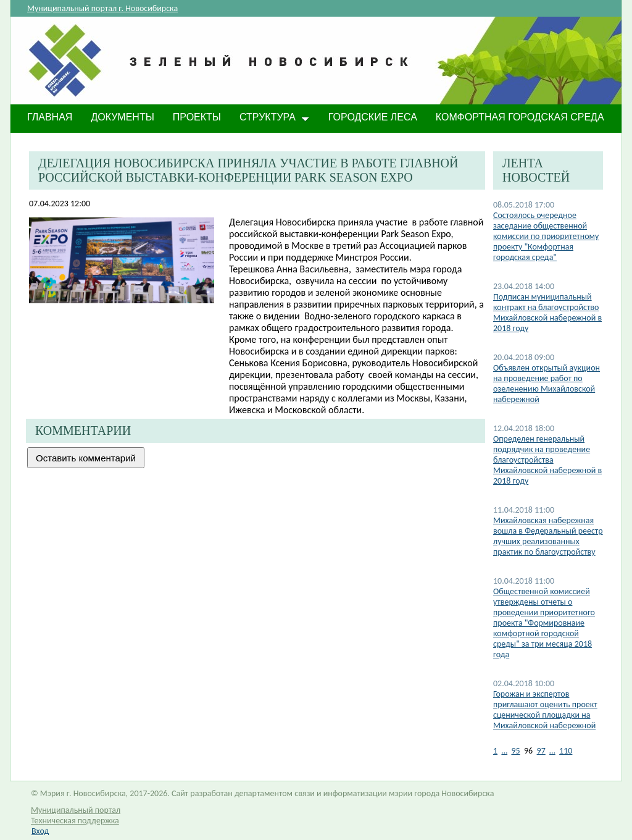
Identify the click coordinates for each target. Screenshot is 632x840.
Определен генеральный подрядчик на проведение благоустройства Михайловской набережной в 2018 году (547, 460)
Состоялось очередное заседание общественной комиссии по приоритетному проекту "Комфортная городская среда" (546, 236)
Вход (40, 831)
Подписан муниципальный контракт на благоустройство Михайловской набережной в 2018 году (547, 313)
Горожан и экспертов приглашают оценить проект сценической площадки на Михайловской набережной (545, 710)
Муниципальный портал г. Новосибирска (102, 8)
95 (515, 751)
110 (566, 751)
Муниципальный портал (76, 810)
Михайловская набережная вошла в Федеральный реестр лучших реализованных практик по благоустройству (548, 536)
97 (541, 751)
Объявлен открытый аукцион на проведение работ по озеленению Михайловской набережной (547, 384)
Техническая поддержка (75, 821)
